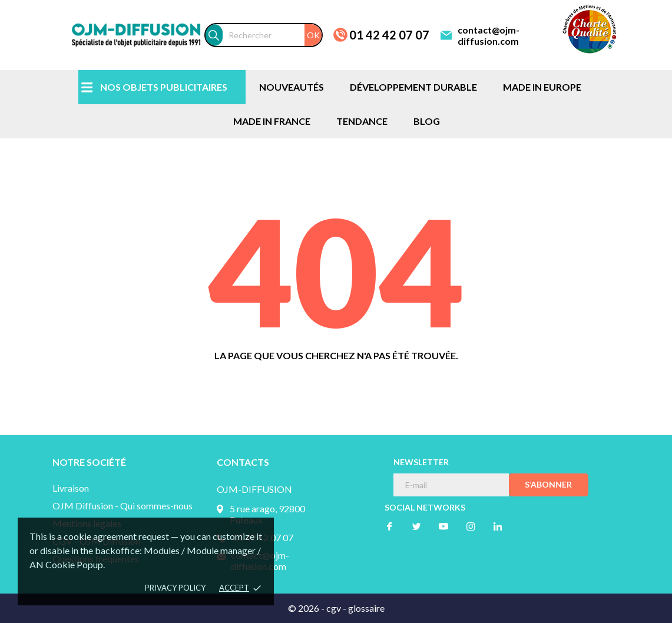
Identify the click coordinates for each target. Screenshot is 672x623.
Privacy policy (175, 588)
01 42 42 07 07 (389, 35)
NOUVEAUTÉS (292, 87)
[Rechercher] (272, 35)
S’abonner (548, 484)
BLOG (427, 121)
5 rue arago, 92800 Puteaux (267, 514)
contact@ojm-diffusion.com (489, 35)
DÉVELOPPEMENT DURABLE (413, 87)
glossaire (366, 608)
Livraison (71, 488)
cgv (334, 608)
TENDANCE (362, 121)
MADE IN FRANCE (272, 121)
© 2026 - (307, 608)
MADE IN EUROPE (542, 87)
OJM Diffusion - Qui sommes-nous (123, 506)
